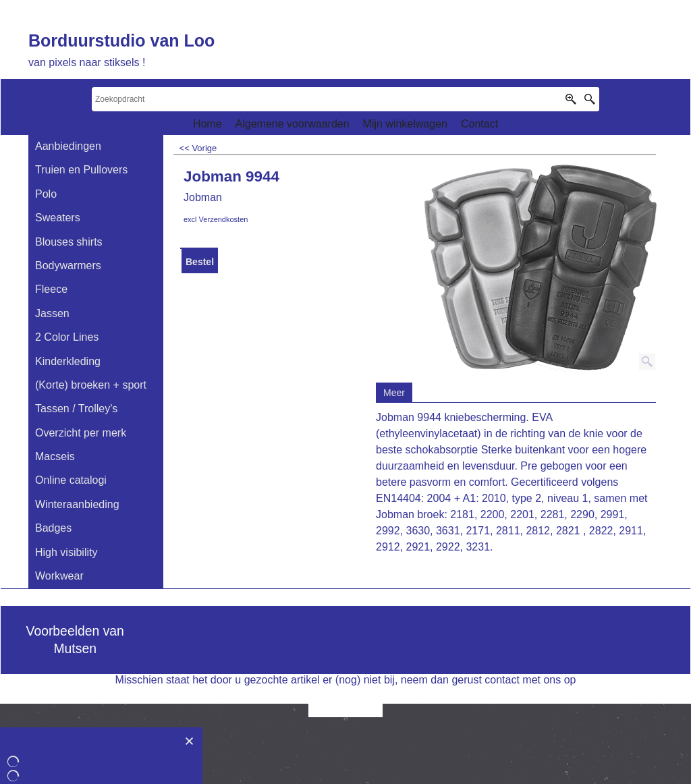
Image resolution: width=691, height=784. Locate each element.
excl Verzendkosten (216, 219)
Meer (394, 393)
